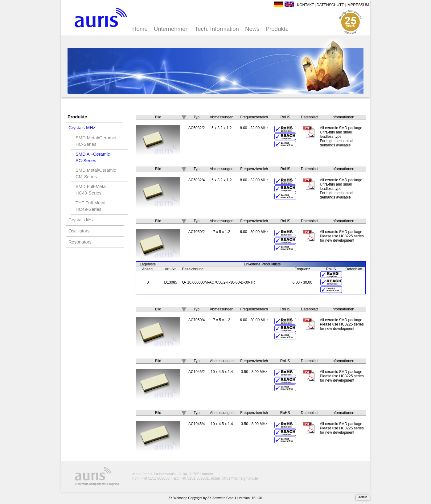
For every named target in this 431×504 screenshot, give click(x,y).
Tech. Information (217, 29)
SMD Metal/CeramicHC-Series (96, 141)
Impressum (358, 5)
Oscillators (79, 231)
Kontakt (306, 5)
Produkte (277, 29)
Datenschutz (330, 5)
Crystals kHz (81, 220)
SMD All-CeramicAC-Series (93, 157)
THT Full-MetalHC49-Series (90, 206)
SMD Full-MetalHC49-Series (91, 190)
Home (140, 29)
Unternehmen (171, 29)
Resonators (80, 242)
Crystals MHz (82, 128)
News (252, 29)
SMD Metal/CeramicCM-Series (96, 173)
